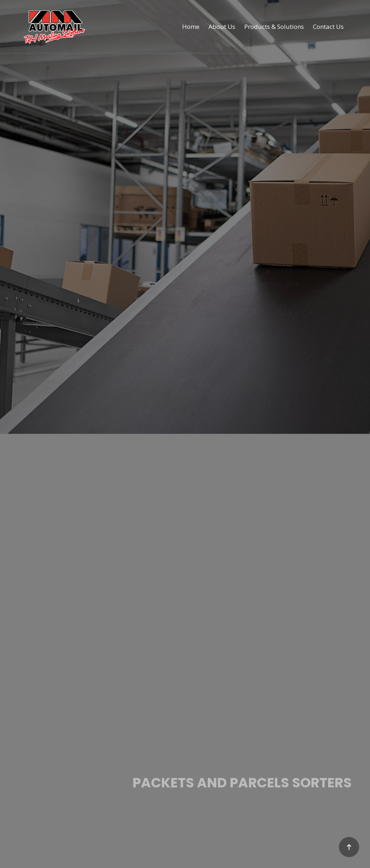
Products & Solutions (274, 27)
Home (191, 27)
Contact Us (328, 27)
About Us (222, 27)
